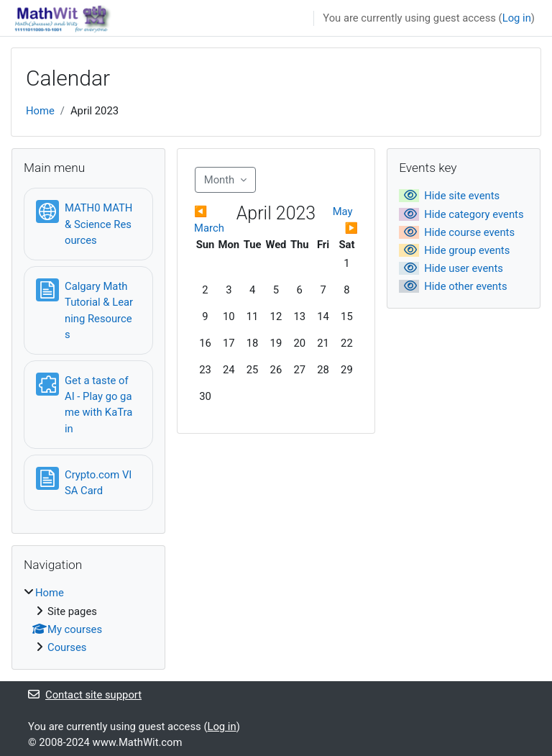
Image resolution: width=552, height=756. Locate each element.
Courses (67, 647)
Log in (517, 18)
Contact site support (85, 695)
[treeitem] (88, 620)
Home (40, 111)
